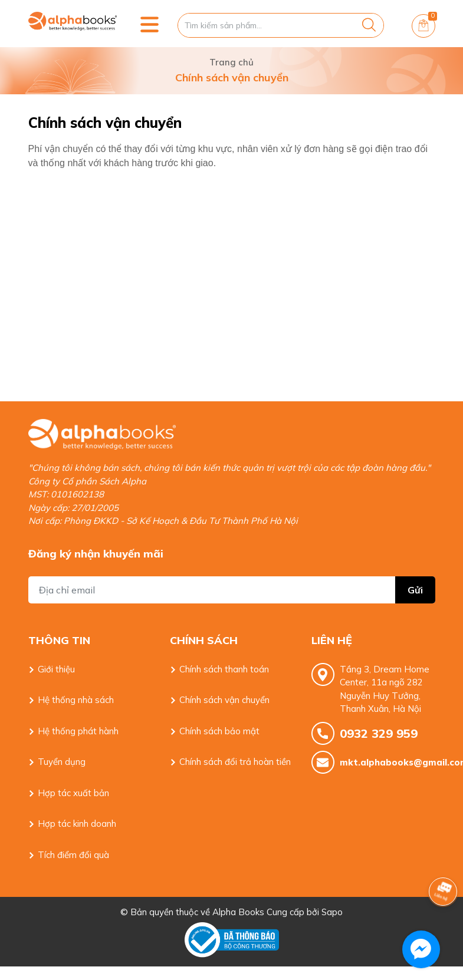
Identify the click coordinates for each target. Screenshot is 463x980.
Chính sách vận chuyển (224, 700)
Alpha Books (238, 912)
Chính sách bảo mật (219, 731)
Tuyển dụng (62, 762)
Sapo (332, 912)
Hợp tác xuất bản (73, 793)
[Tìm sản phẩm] (281, 25)
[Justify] (369, 25)
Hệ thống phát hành (78, 731)
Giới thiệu (56, 669)
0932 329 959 (379, 733)
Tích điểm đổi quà (73, 855)
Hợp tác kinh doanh (77, 824)
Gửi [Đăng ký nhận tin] (415, 590)
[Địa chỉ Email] (232, 590)
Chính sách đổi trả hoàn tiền (235, 762)
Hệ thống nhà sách (76, 700)
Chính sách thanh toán (224, 669)
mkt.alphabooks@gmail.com (388, 762)
